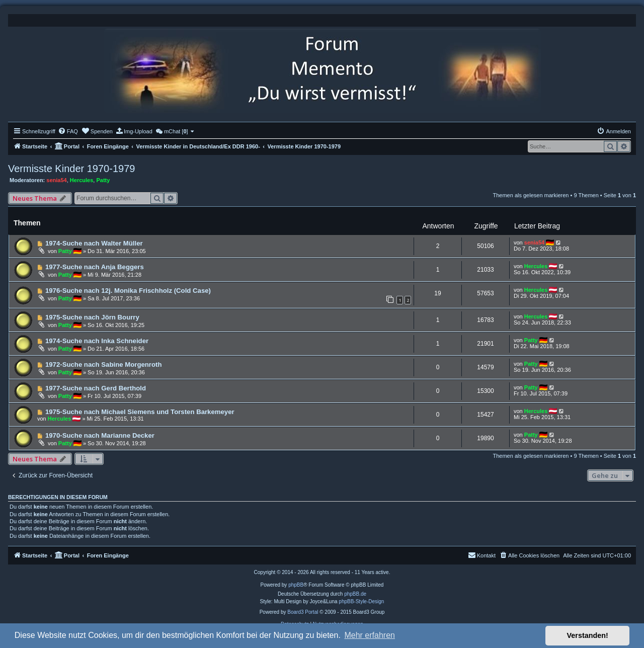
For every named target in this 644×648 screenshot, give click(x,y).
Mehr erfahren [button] (370, 635)
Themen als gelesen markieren (531, 195)
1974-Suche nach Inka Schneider (97, 341)
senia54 (56, 180)
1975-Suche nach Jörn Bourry (92, 317)
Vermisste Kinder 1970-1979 (71, 169)
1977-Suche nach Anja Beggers (95, 267)
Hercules (82, 180)
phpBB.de (355, 594)
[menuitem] (68, 131)
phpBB (296, 585)
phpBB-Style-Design (361, 601)
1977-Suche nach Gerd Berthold (96, 388)
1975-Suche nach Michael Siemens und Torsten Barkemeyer (140, 412)
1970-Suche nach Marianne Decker (100, 435)
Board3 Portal (303, 612)
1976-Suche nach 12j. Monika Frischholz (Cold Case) (128, 291)
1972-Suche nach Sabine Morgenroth (104, 364)
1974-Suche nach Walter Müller (94, 243)
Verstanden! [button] (588, 635)
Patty (103, 180)
